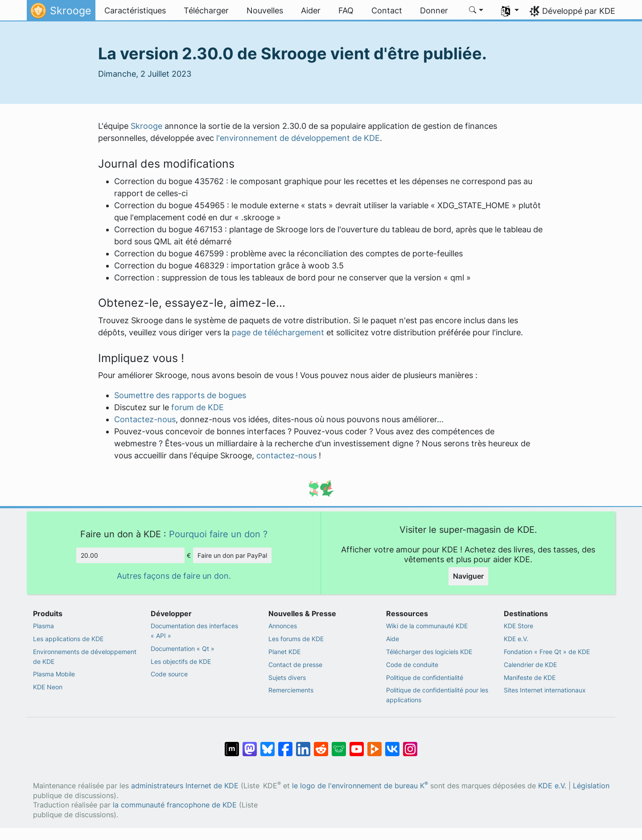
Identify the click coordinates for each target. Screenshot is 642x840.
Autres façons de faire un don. (174, 576)
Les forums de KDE (296, 639)
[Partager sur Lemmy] (339, 745)
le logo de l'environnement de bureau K (360, 786)
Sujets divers (287, 677)
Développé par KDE (579, 11)
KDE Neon (48, 687)
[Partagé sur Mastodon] (250, 745)
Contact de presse (295, 665)
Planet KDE (284, 652)
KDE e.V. (516, 639)
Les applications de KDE (68, 639)
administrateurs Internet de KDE (185, 786)
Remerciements (291, 690)
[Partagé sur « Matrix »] (232, 745)
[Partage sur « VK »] (392, 745)
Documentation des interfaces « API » (194, 631)
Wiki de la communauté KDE (427, 626)
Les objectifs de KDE (181, 661)
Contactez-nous (145, 419)
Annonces (283, 626)
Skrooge (146, 126)
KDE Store (519, 626)
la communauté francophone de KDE (175, 805)
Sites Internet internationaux (545, 690)
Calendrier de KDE (530, 665)
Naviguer (468, 576)
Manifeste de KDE (530, 677)
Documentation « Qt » (183, 649)
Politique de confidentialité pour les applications (437, 695)
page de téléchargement (278, 332)
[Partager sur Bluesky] (267, 745)
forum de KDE (198, 407)
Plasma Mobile (54, 674)
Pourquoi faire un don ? (218, 534)
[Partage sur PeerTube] (374, 745)
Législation (591, 786)
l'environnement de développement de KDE (298, 138)
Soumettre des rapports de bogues (180, 395)
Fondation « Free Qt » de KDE (547, 652)
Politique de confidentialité (425, 677)
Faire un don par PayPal (232, 555)
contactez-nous (286, 455)
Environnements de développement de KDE (85, 657)
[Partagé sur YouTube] (357, 745)
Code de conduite (412, 665)
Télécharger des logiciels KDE (429, 652)
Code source (169, 674)
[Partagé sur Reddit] (321, 745)
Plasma (43, 626)
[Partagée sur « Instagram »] (410, 745)
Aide (393, 639)
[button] (476, 11)
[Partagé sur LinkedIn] (303, 745)
